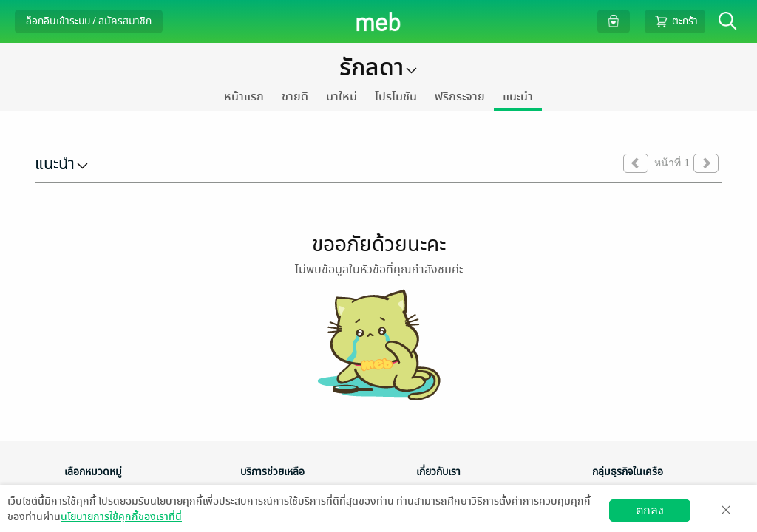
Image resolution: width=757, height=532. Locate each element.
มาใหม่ (342, 97)
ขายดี (295, 97)
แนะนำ (518, 97)
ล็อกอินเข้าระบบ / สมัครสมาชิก (89, 21)
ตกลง (650, 510)
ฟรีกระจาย (460, 97)
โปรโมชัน (396, 97)
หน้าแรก (244, 97)
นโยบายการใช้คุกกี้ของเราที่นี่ (121, 517)
